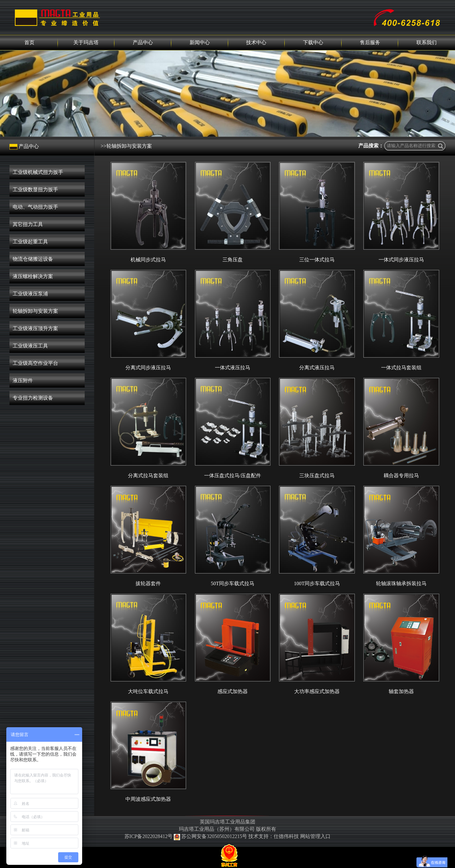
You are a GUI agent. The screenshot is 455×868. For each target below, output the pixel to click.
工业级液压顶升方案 (35, 328)
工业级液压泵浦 (30, 294)
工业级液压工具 (30, 346)
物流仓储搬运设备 (33, 259)
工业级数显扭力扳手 (35, 190)
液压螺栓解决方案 (33, 276)
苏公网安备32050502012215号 (211, 836)
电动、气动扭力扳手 (35, 207)
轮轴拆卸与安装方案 (35, 311)
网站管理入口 (315, 836)
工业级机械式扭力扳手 (38, 172)
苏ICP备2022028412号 (149, 836)
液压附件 (23, 380)
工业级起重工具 (30, 242)
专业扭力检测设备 (33, 398)
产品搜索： (371, 146)
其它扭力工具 (28, 224)
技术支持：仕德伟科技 (274, 836)
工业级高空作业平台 (35, 363)
